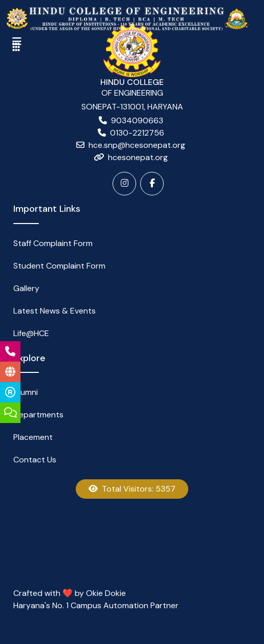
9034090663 (137, 120)
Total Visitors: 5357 (132, 489)
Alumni (26, 392)
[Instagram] (124, 184)
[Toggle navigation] (16, 47)
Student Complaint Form (59, 266)
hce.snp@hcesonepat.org (137, 145)
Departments (38, 415)
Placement (33, 437)
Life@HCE (31, 333)
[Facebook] (152, 184)
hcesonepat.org (138, 157)
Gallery (26, 288)
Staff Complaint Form (53, 243)
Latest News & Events (54, 311)
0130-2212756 (137, 133)
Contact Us (35, 460)
